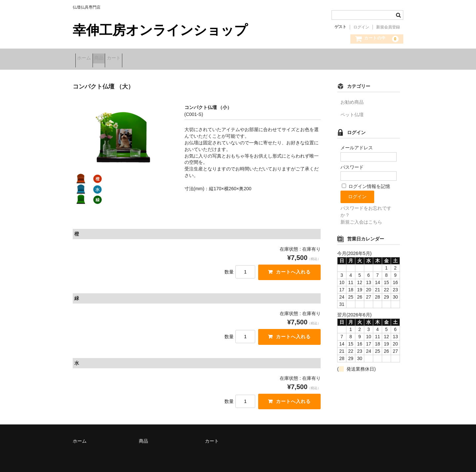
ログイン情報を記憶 (366, 182)
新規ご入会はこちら (361, 218)
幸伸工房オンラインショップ (160, 30)
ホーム (87, 58)
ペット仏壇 (352, 110)
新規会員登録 (388, 27)
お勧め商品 (352, 98)
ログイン (361, 27)
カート (137, 58)
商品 (112, 58)
